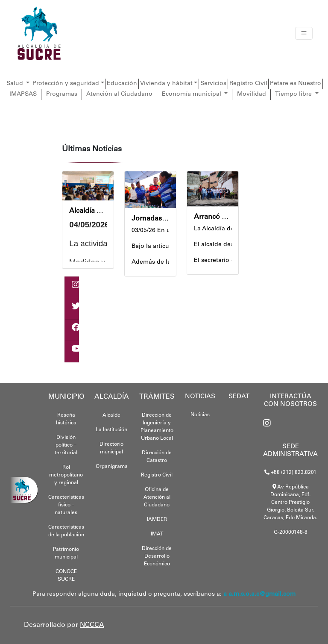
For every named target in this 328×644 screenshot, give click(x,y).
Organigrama (112, 467)
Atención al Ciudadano (119, 94)
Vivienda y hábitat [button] (166, 84)
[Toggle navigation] (304, 33)
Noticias (200, 415)
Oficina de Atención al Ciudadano (157, 497)
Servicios (213, 84)
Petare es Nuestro (296, 84)
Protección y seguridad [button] (66, 84)
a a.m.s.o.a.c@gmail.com (259, 594)
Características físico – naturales (66, 505)
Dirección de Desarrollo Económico (157, 556)
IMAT (157, 534)
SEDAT (239, 397)
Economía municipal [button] (192, 94)
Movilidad (252, 94)
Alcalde (111, 415)
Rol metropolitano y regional (66, 475)
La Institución (111, 430)
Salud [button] (16, 84)
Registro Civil (248, 84)
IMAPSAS (23, 94)
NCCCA (92, 625)
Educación (122, 84)
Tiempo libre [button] (294, 94)
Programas (62, 94)
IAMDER (157, 520)
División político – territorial (66, 445)
